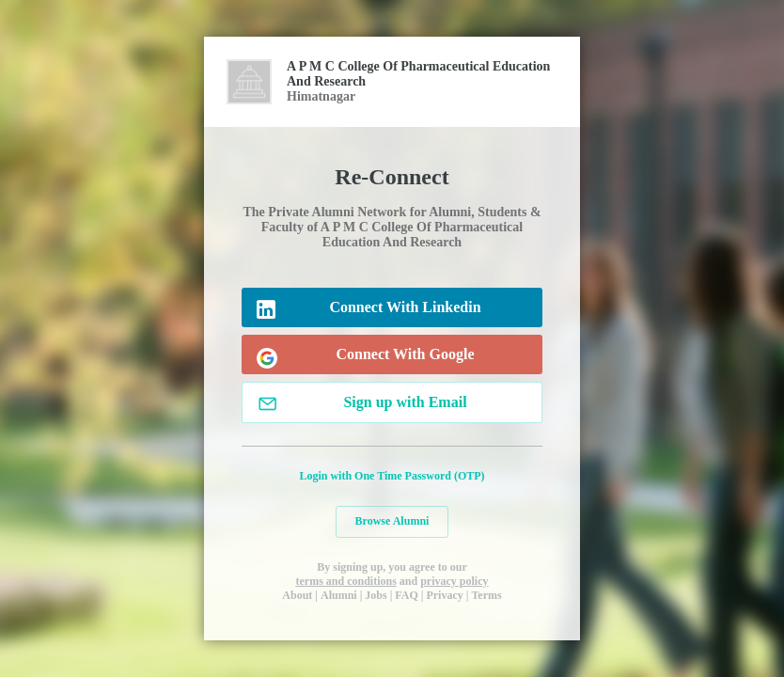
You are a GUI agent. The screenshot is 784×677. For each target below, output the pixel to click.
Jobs (376, 595)
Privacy (444, 595)
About (297, 595)
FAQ (406, 595)
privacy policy (454, 581)
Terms (486, 595)
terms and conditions (345, 581)
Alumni (339, 595)
